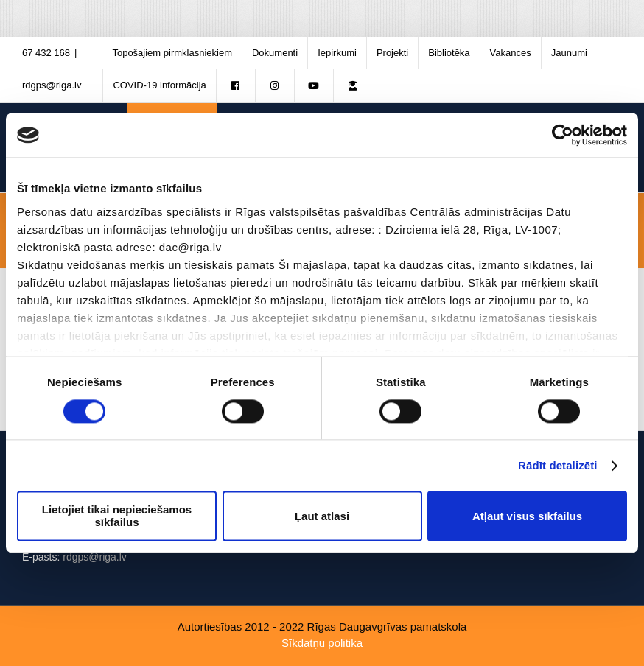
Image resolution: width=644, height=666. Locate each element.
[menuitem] (172, 53)
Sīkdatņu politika (322, 643)
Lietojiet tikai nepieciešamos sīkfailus (117, 516)
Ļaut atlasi (322, 516)
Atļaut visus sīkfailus (527, 516)
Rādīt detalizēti (557, 465)
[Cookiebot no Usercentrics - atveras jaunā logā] (563, 135)
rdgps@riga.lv (52, 85)
